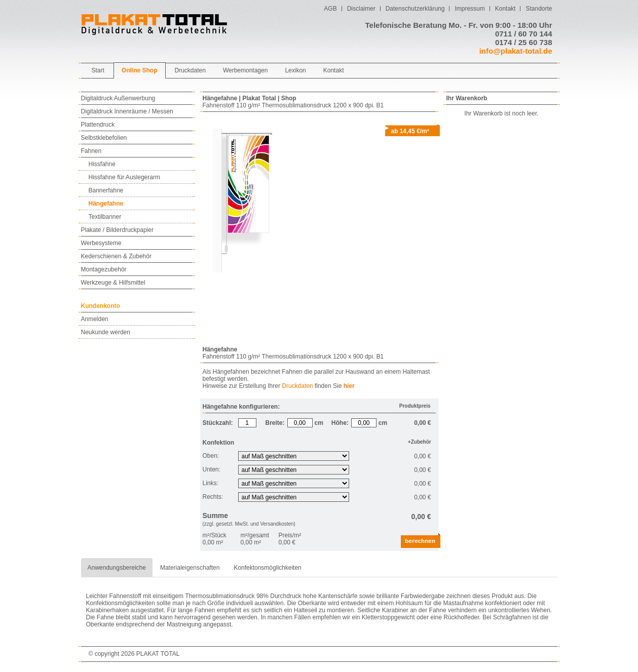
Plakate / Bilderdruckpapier (117, 230)
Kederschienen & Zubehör (116, 256)
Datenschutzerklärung (415, 9)
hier (349, 386)
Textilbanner (105, 217)
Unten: (213, 469)
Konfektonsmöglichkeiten (267, 568)
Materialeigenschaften (190, 568)
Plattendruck (98, 125)
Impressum (470, 9)
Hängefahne (106, 204)
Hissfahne (102, 164)
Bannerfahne (106, 190)
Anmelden (95, 319)
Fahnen (91, 151)
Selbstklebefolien (104, 138)
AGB (330, 9)
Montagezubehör (104, 269)
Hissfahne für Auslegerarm (124, 177)
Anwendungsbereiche (117, 568)
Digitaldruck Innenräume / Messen (127, 111)
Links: (212, 483)
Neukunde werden (106, 332)
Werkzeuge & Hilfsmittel (113, 283)
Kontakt (505, 9)
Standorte (539, 9)
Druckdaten (297, 386)
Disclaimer (361, 9)
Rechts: (214, 497)
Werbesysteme (101, 243)
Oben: (212, 456)
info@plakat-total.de (516, 51)
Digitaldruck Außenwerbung (118, 98)
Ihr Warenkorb (467, 98)
